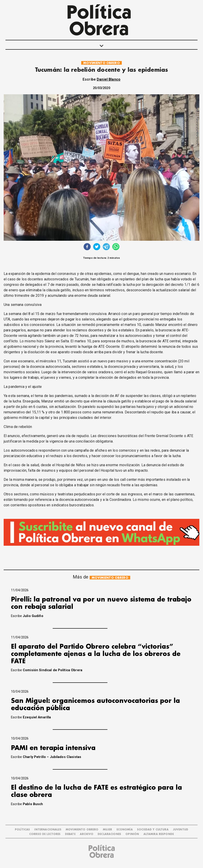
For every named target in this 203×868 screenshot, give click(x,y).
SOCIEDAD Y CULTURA (153, 830)
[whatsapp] (116, 247)
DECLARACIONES (109, 834)
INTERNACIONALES (48, 830)
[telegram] (106, 247)
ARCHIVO (87, 834)
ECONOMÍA (125, 830)
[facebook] (87, 247)
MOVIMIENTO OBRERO (101, 63)
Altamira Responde (159, 834)
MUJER (108, 830)
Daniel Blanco (109, 79)
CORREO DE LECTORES (45, 834)
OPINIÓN (132, 834)
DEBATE (70, 834)
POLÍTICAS (22, 830)
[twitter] (97, 247)
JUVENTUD (181, 830)
